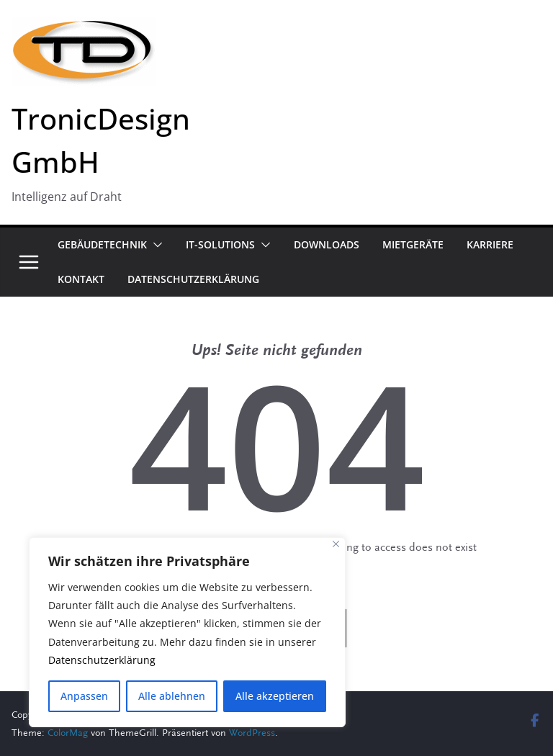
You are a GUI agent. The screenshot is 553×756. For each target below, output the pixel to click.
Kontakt (81, 279)
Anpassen (84, 696)
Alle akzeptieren (275, 696)
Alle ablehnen (172, 696)
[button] (155, 245)
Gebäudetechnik (102, 244)
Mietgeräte (413, 244)
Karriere (490, 244)
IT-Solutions (220, 244)
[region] (187, 632)
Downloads (327, 244)
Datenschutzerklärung (102, 660)
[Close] (336, 544)
